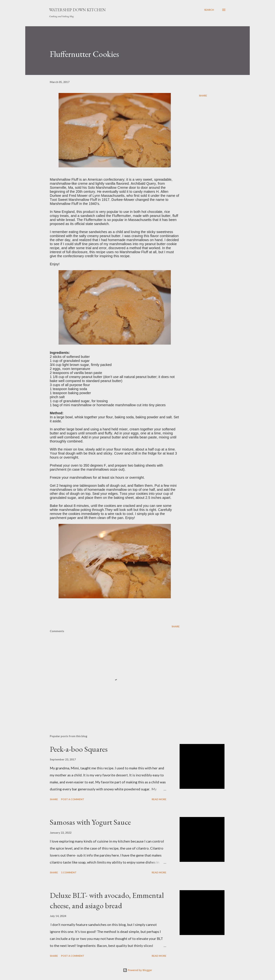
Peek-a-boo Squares (79, 749)
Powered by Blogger (137, 970)
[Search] (209, 10)
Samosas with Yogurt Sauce (90, 822)
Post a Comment (73, 799)
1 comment (69, 872)
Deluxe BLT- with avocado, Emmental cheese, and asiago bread (107, 900)
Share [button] (203, 96)
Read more (159, 799)
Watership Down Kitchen (77, 10)
